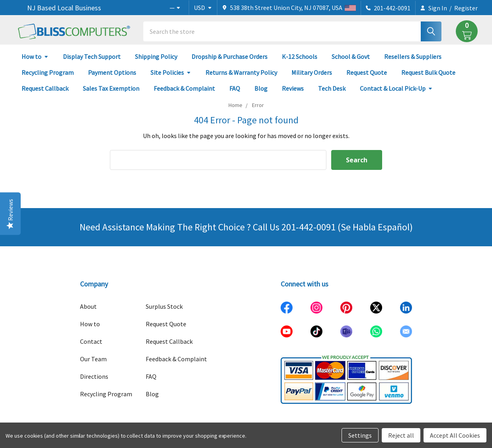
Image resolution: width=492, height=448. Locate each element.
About (88, 306)
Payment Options (112, 72)
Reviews (293, 88)
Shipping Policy (156, 56)
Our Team (93, 359)
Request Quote (367, 72)
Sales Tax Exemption (111, 88)
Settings (360, 435)
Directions (94, 376)
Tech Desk (332, 88)
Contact (91, 341)
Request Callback (45, 88)
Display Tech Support (92, 56)
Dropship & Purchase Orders (229, 56)
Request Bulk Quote (428, 72)
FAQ (235, 88)
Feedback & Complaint (184, 88)
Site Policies (171, 72)
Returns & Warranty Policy (241, 72)
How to (35, 56)
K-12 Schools (300, 56)
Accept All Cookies (455, 435)
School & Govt (351, 56)
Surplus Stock (164, 306)
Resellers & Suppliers (413, 56)
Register (466, 8)
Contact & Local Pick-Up (396, 88)
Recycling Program (48, 72)
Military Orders (312, 72)
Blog (261, 88)
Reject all (401, 435)
